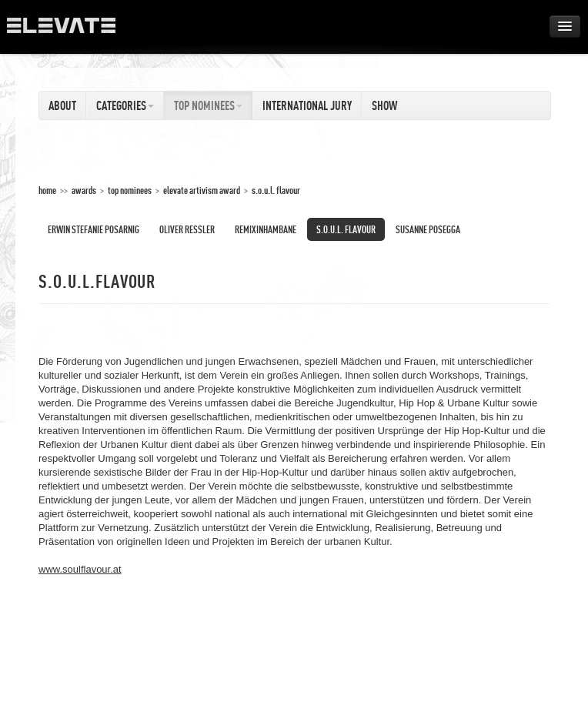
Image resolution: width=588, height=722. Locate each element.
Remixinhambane (266, 229)
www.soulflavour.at (80, 569)
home (47, 190)
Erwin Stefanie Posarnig (94, 229)
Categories (125, 105)
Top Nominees (208, 105)
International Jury (307, 105)
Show (384, 105)
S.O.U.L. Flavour (276, 190)
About (62, 105)
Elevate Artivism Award (202, 190)
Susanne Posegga (428, 229)
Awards (84, 190)
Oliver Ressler (187, 229)
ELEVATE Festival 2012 (69, 31)
